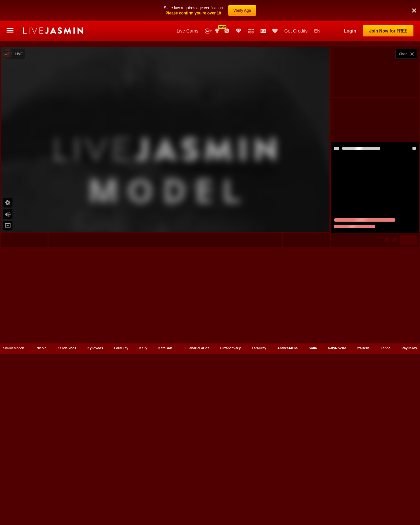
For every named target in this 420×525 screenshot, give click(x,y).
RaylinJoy (409, 496)
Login (350, 31)
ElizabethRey (230, 496)
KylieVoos (95, 496)
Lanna (385, 496)
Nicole (41, 496)
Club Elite (239, 31)
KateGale (166, 496)
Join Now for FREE (388, 31)
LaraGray (259, 496)
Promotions (227, 31)
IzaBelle (363, 496)
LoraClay (121, 496)
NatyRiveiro (337, 496)
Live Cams (187, 31)
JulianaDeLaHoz (196, 496)
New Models (208, 31)
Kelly (143, 496)
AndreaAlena (287, 496)
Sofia (313, 496)
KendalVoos (67, 496)
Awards (218, 31)
